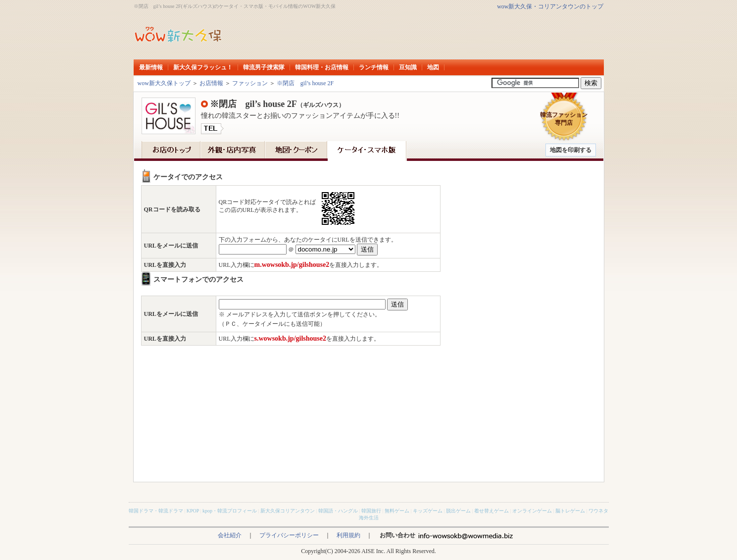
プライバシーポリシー (289, 535)
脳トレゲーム (570, 511)
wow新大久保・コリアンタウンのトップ (550, 6)
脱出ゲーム (458, 511)
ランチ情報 (374, 67)
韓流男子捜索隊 (264, 67)
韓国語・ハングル (338, 511)
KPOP (193, 511)
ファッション (250, 83)
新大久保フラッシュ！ (203, 67)
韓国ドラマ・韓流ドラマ (156, 511)
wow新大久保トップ (164, 83)
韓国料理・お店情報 (322, 67)
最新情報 (151, 67)
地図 (433, 67)
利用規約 (348, 535)
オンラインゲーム (532, 511)
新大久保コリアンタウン (288, 511)
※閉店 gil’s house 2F (305, 83)
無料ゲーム (397, 511)
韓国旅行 (371, 511)
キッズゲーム (428, 511)
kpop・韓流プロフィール (230, 511)
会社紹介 (230, 535)
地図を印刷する (571, 150)
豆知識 (408, 67)
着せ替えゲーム (491, 511)
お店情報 (211, 83)
